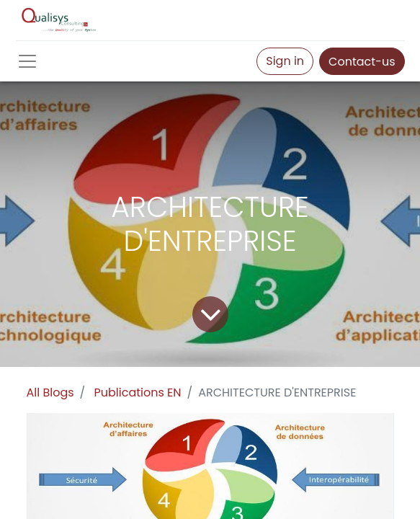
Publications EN (138, 392)
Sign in (285, 61)
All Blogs (50, 392)
